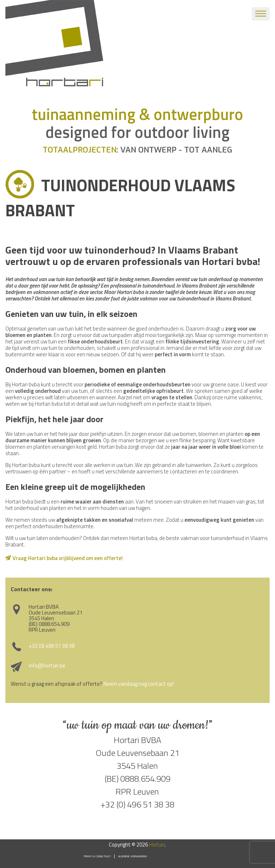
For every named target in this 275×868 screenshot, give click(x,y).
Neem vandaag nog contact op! (139, 684)
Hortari (157, 845)
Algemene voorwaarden (132, 856)
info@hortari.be (47, 666)
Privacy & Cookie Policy (97, 856)
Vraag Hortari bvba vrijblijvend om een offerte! (68, 558)
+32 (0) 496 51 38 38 (52, 646)
